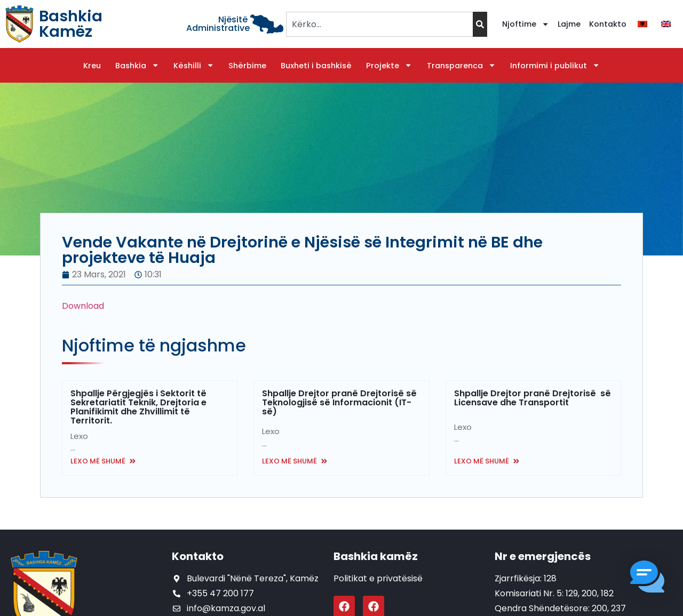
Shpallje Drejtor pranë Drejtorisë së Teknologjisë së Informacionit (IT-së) (339, 402)
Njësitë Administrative (218, 24)
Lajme (569, 24)
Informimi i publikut (555, 66)
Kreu (92, 66)
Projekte (389, 66)
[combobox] (379, 24)
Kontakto (608, 24)
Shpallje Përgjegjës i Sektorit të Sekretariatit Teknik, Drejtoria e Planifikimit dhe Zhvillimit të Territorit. (138, 407)
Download (83, 306)
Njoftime (526, 24)
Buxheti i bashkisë (316, 66)
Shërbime (247, 66)
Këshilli (194, 66)
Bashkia (137, 66)
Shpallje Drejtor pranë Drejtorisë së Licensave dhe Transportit (533, 398)
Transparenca (461, 66)
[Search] (480, 24)
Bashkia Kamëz (71, 24)
